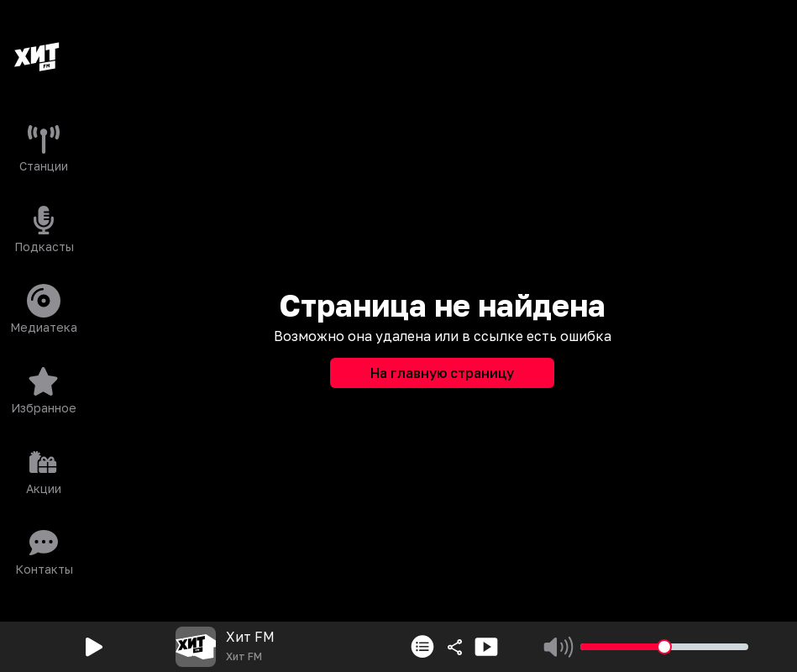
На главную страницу (442, 373)
